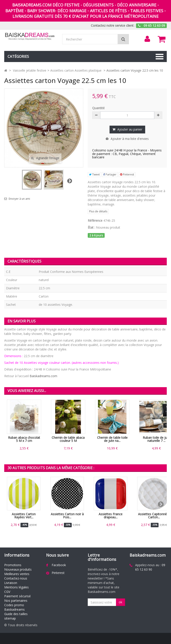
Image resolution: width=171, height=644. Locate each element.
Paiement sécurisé (17, 596)
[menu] (147, 39)
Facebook (59, 565)
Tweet (94, 174)
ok (120, 602)
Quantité (98, 108)
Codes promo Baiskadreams (14, 607)
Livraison (11, 583)
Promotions (13, 565)
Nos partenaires (16, 601)
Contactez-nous (16, 578)
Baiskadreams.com (43, 376)
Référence (95, 220)
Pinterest (127, 174)
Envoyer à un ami (19, 199)
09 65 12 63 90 (150, 567)
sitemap (10, 618)
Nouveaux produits (18, 569)
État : (91, 227)
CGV (7, 592)
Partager (110, 174)
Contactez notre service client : (113, 25)
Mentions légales (16, 587)
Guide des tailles (16, 614)
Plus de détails (98, 211)
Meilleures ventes (17, 574)
